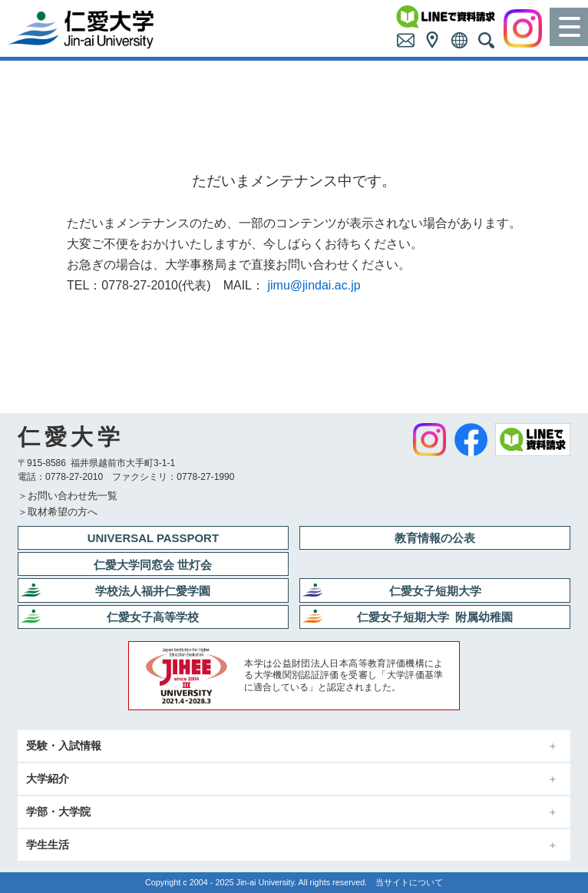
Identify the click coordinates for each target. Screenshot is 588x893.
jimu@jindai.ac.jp (314, 285)
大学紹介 (48, 779)
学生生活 (48, 845)
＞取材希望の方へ (58, 512)
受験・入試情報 (64, 746)
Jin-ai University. (267, 882)
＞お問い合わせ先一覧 (68, 496)
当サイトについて (409, 882)
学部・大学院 (58, 812)
